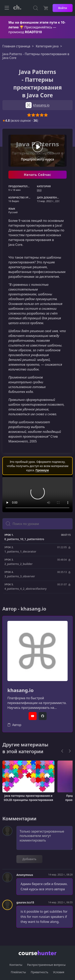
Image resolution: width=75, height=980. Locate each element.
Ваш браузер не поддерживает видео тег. (37, 495)
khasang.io (20, 690)
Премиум (42, 470)
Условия (59, 972)
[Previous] (62, 751)
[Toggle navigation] (7, 8)
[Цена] (46, 8)
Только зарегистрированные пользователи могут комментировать (44, 838)
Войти (63, 8)
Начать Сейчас (37, 175)
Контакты (16, 965)
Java (39, 190)
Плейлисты (18, 972)
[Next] (70, 751)
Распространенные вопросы (46, 965)
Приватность (39, 972)
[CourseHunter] (17, 8)
